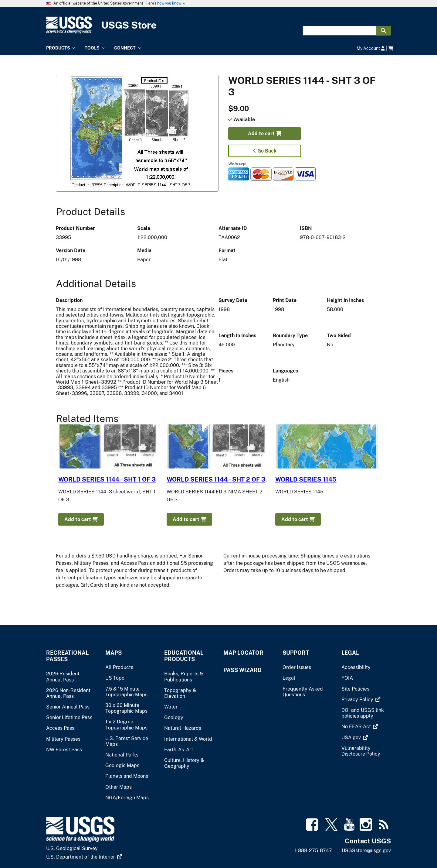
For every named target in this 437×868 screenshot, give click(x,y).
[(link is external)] (361, 700)
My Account (371, 48)
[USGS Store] (218, 25)
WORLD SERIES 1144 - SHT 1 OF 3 (107, 479)
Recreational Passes (67, 656)
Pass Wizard (242, 670)
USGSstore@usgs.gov (366, 851)
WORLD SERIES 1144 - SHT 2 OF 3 (216, 479)
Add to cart (265, 134)
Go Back (265, 151)
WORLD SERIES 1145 (306, 479)
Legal (350, 653)
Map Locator (243, 653)
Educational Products (184, 656)
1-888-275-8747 (313, 851)
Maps (113, 653)
